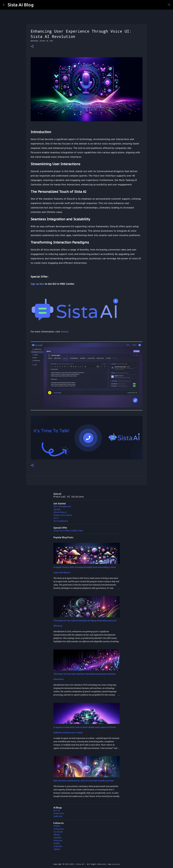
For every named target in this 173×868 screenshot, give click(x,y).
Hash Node (59, 813)
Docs (56, 518)
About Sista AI (60, 512)
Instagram (59, 829)
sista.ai (64, 332)
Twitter (57, 826)
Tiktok (57, 835)
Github (57, 849)
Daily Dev (58, 816)
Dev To (57, 811)
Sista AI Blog (21, 5)
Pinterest (58, 840)
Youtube (57, 838)
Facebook (58, 832)
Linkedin (58, 846)
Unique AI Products (63, 515)
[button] (32, 47)
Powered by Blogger (87, 858)
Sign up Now (37, 284)
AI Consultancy (61, 521)
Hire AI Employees (62, 506)
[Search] (169, 5)
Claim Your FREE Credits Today (68, 531)
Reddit (57, 843)
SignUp (57, 509)
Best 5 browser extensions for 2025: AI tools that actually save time (84, 781)
